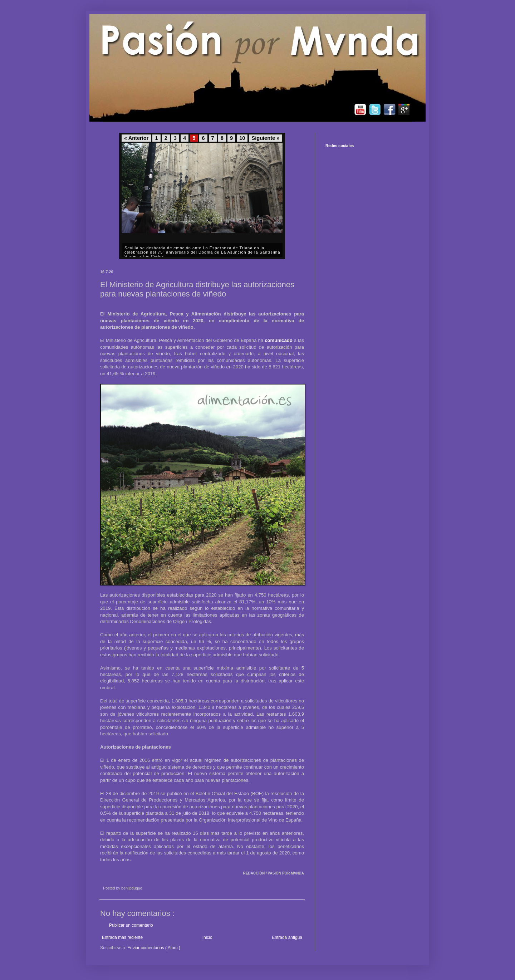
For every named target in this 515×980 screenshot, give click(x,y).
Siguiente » (265, 138)
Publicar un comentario (131, 925)
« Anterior (136, 138)
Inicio (207, 937)
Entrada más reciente (122, 937)
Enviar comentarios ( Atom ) (154, 948)
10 (242, 138)
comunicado (279, 340)
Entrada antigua (287, 937)
